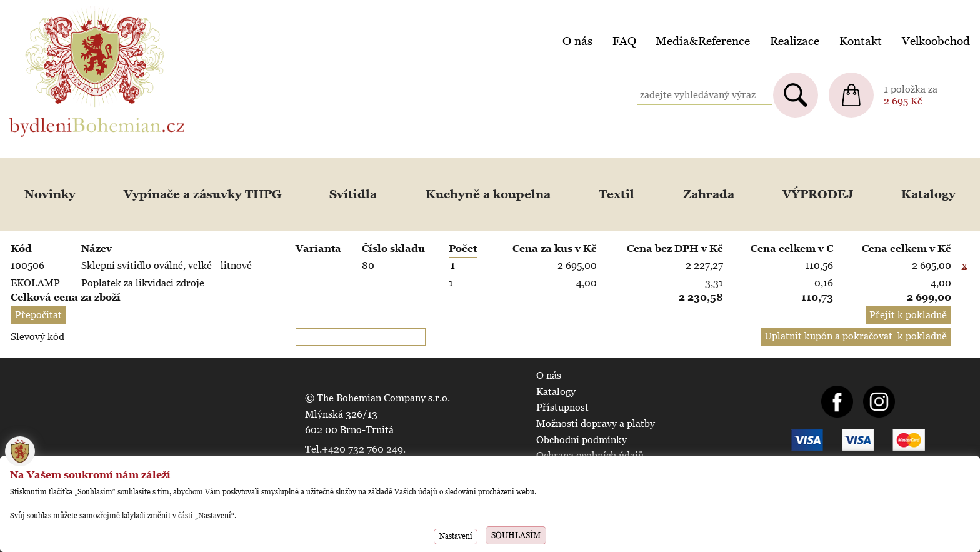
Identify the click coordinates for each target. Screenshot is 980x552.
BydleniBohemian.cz (54, 8)
